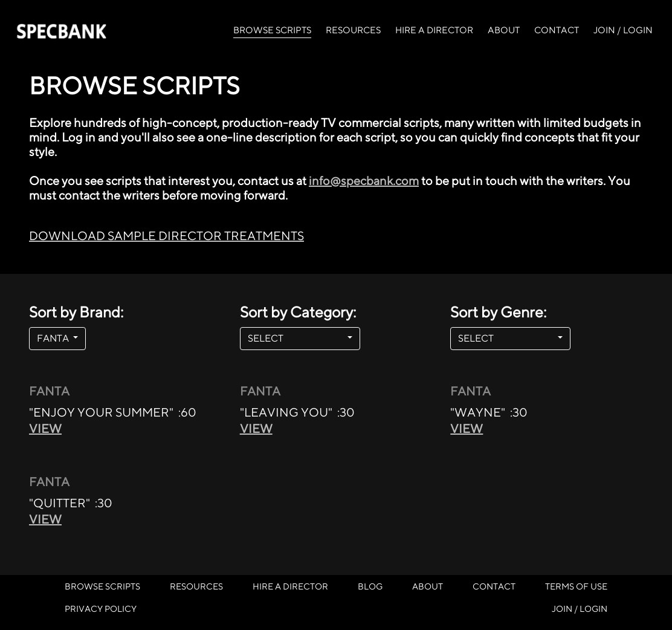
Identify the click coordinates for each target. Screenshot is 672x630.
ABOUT (504, 30)
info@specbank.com (364, 180)
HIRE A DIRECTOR (434, 30)
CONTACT (557, 30)
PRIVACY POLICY (101, 609)
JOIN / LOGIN (623, 30)
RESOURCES (353, 30)
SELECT (296, 338)
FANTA (54, 338)
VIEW (45, 428)
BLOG (370, 586)
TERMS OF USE (576, 586)
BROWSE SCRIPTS (272, 29)
